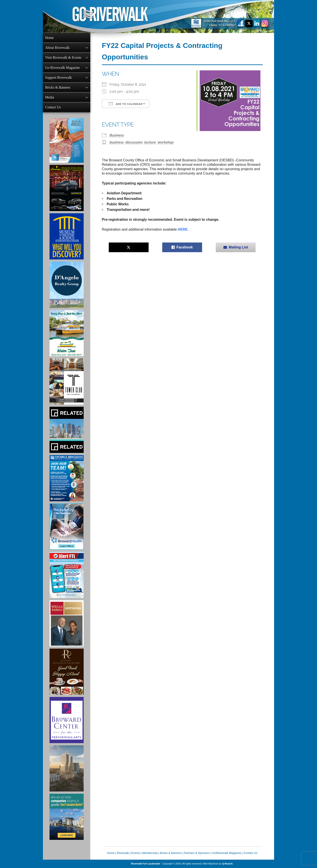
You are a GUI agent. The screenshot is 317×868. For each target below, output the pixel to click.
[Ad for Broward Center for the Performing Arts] (67, 720)
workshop (166, 142)
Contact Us (53, 107)
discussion (134, 142)
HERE (183, 229)
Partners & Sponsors (197, 853)
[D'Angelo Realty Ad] (67, 285)
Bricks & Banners (58, 87)
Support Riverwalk (58, 77)
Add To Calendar (126, 104)
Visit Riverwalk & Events (63, 57)
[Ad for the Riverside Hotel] (67, 672)
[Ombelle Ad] (67, 768)
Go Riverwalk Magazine (62, 68)
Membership (150, 853)
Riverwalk (123, 853)
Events (135, 853)
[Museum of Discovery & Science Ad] (67, 236)
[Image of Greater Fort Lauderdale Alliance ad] (67, 817)
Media (50, 97)
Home (49, 38)
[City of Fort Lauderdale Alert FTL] (67, 575)
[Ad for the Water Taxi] (67, 333)
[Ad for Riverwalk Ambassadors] (67, 478)
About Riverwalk (57, 48)
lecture (150, 142)
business (117, 142)
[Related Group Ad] (67, 430)
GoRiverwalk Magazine (227, 853)
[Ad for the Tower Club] (67, 381)
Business (117, 135)
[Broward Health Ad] (67, 527)
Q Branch (227, 864)
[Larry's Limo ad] (67, 188)
